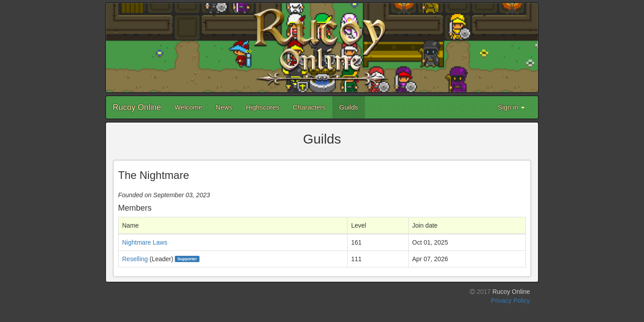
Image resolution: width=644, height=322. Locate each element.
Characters (309, 107)
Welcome (188, 107)
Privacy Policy (511, 301)
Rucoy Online (137, 107)
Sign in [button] (511, 107)
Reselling (135, 259)
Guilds (349, 107)
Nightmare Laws (145, 242)
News (224, 107)
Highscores (263, 107)
